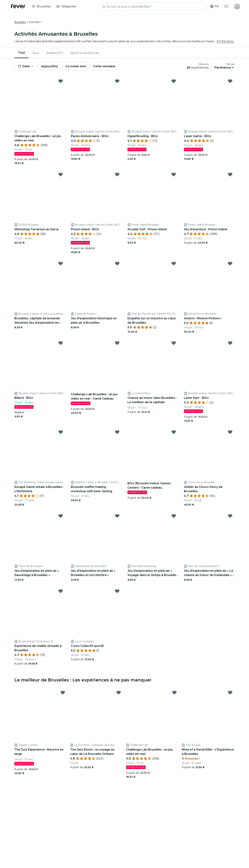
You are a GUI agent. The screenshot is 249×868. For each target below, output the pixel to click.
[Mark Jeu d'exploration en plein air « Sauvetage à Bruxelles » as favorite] (61, 516)
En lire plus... (226, 41)
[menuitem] (21, 53)
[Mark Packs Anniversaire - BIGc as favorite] (117, 81)
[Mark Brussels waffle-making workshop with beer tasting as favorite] (117, 432)
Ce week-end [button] (76, 66)
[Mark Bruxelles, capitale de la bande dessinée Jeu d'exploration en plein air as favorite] (61, 264)
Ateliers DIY (55, 53)
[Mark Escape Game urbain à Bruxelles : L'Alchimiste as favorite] (61, 432)
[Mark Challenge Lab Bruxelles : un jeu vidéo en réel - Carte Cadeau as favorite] (117, 343)
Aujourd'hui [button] (50, 66)
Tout (21, 53)
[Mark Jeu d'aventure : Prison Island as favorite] (230, 174)
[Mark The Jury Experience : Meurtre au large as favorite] (63, 693)
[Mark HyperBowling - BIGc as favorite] (174, 81)
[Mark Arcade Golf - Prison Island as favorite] (174, 174)
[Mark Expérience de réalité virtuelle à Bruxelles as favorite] (61, 591)
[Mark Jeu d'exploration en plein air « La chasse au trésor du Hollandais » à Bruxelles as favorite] (230, 516)
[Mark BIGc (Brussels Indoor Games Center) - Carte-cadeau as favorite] (174, 432)
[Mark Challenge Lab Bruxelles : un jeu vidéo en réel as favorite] (61, 81)
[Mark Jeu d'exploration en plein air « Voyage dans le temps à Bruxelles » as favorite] (174, 516)
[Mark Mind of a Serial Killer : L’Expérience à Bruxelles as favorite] (230, 693)
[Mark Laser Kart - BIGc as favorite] (230, 343)
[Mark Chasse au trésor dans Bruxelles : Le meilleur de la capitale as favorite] (174, 343)
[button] (36, 22)
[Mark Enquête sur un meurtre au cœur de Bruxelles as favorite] (174, 264)
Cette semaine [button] (104, 66)
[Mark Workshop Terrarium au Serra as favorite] (61, 174)
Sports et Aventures (85, 53)
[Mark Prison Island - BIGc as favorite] (117, 174)
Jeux (36, 53)
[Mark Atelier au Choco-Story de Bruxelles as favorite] (230, 432)
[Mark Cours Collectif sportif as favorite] (117, 591)
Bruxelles (20, 22)
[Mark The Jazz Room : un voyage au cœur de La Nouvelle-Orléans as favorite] (119, 693)
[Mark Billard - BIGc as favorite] (61, 343)
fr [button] (214, 6)
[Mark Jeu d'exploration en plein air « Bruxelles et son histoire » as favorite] (117, 516)
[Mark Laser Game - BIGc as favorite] (230, 81)
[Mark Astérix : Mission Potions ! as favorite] (230, 264)
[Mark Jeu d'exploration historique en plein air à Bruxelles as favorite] (117, 264)
